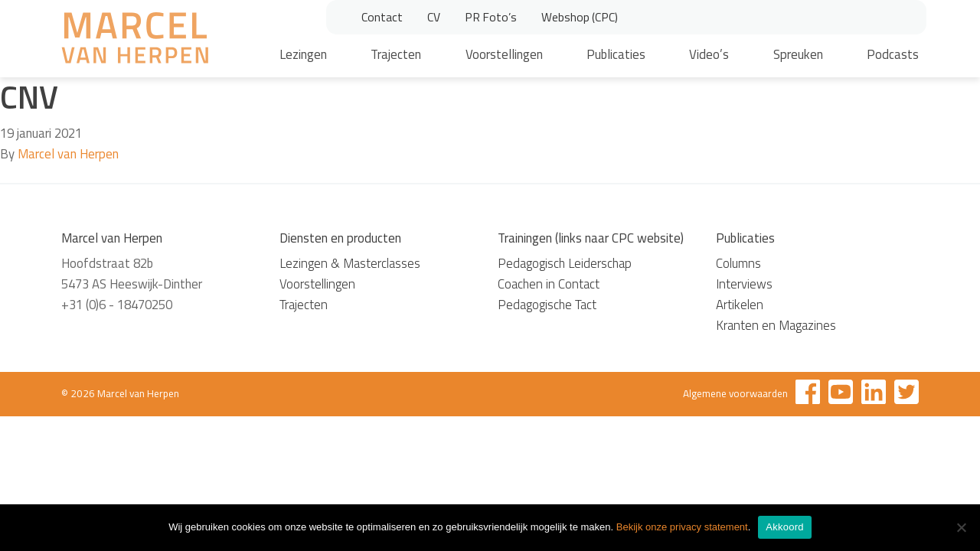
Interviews (744, 284)
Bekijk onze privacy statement (682, 527)
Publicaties (616, 54)
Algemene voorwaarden (735, 393)
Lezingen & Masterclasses (350, 263)
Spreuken (798, 54)
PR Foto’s (491, 17)
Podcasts (893, 54)
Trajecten (396, 54)
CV (434, 17)
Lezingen (303, 54)
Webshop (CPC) (580, 17)
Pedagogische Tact (547, 305)
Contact (382, 17)
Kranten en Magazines (776, 325)
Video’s (709, 54)
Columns (738, 263)
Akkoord (784, 527)
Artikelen (740, 305)
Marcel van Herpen (68, 154)
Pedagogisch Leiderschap (565, 263)
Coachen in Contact (549, 284)
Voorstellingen (504, 54)
